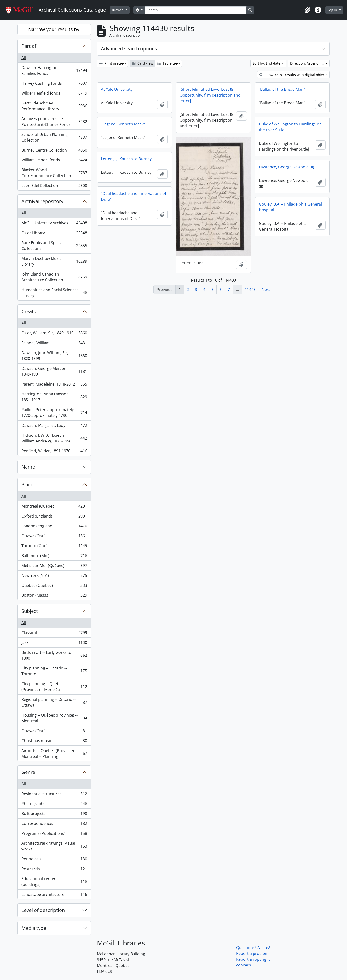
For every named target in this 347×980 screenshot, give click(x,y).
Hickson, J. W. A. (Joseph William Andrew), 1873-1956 (54, 438)
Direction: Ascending (307, 63)
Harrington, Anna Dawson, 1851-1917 (54, 397)
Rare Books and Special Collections (54, 246)
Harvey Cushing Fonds (54, 84)
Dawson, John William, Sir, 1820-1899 (54, 356)
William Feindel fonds (54, 161)
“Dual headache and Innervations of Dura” (133, 196)
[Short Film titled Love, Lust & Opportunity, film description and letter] (210, 95)
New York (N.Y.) (54, 576)
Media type (34, 928)
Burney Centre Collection (54, 151)
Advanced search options (129, 49)
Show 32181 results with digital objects (293, 75)
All (24, 58)
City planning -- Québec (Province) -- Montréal (54, 687)
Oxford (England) (54, 517)
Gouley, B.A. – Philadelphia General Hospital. (290, 207)
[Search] (195, 10)
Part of (29, 46)
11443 (250, 290)
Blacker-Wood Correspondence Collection (54, 173)
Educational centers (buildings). (54, 882)
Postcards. (54, 870)
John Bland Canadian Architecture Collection (54, 277)
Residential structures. (54, 795)
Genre (28, 772)
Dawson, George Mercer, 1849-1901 (54, 371)
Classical (54, 634)
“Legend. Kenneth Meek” (123, 124)
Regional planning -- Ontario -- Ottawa (54, 702)
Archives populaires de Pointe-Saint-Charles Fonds (54, 122)
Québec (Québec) (54, 586)
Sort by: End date (267, 63)
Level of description (43, 910)
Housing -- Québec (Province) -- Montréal (54, 718)
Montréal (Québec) (54, 507)
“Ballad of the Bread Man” (282, 89)
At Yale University (117, 89)
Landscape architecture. (54, 895)
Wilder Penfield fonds (54, 94)
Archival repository (42, 201)
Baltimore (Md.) (54, 557)
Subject (30, 611)
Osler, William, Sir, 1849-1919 (54, 334)
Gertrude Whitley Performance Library (54, 106)
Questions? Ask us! (253, 948)
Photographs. (54, 805)
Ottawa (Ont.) (54, 537)
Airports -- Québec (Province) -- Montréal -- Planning (54, 753)
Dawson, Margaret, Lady (54, 426)
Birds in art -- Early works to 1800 (54, 655)
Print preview (112, 63)
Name (28, 467)
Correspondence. (54, 825)
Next (266, 290)
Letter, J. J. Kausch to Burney (126, 159)
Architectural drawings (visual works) (54, 846)
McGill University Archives (54, 224)
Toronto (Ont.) (54, 547)
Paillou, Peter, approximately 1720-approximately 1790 (54, 413)
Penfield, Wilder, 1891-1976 (54, 452)
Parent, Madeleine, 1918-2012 (54, 385)
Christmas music (54, 742)
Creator (30, 311)
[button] (307, 10)
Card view (143, 63)
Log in (333, 10)
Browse (118, 10)
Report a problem (252, 953)
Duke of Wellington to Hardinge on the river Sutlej (290, 127)
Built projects (54, 815)
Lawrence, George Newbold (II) (286, 167)
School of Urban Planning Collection (54, 137)
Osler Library (54, 234)
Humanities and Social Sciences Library (54, 293)
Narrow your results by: (54, 29)
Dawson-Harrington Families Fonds (54, 70)
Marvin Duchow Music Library (54, 261)
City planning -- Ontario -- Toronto (54, 671)
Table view (169, 63)
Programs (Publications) (54, 834)
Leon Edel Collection (54, 186)
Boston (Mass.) (54, 596)
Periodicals (54, 860)
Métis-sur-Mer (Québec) (54, 567)
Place (27, 485)
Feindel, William (54, 344)
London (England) (54, 527)
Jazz (54, 644)
